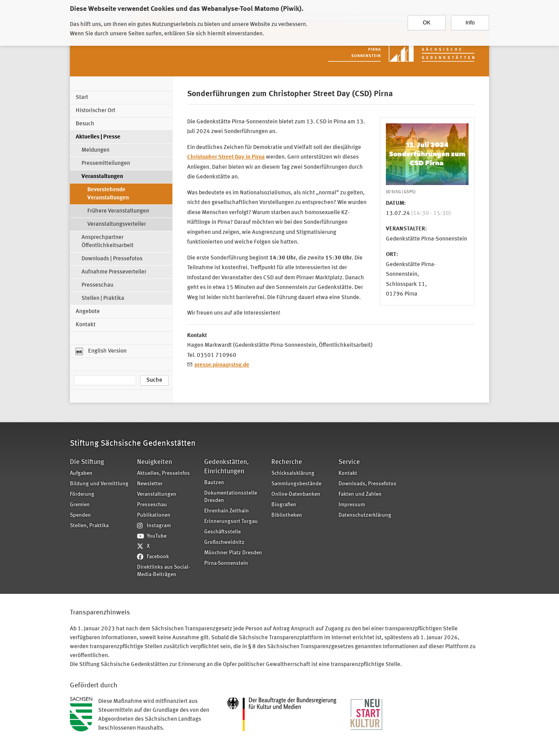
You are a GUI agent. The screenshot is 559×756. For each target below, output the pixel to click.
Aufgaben (81, 473)
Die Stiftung (87, 462)
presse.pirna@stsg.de (222, 365)
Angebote (88, 312)
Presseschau (97, 285)
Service (349, 462)
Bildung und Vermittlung (99, 484)
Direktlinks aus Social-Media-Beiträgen (163, 571)
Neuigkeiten (155, 462)
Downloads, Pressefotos (367, 484)
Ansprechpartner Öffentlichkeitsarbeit (108, 242)
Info (470, 19)
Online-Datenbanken (296, 494)
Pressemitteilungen (106, 163)
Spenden (80, 515)
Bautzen (214, 483)
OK (427, 19)
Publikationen (154, 515)
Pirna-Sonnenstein (226, 563)
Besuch (85, 124)
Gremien (80, 505)
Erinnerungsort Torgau (231, 522)
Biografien (284, 505)
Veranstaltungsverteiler (117, 224)
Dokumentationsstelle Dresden (231, 497)
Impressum (352, 505)
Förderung (82, 494)
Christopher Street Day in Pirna (226, 157)
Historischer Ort (95, 111)
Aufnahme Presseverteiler (114, 272)
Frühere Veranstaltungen (118, 211)
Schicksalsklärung (293, 473)
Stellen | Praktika (103, 298)
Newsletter (150, 484)
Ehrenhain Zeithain (227, 511)
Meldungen (95, 150)
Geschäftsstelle (222, 532)
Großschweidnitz (224, 542)
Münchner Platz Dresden (233, 553)
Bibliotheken (287, 515)
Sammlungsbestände (296, 484)
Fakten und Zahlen (360, 494)
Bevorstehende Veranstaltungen (108, 194)
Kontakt (86, 325)
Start (82, 98)
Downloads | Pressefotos (112, 259)
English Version (101, 351)
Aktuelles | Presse (98, 137)
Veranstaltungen (102, 177)
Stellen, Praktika (89, 526)
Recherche (287, 462)
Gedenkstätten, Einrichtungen (227, 467)
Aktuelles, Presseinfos (163, 473)
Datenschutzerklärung (365, 515)
